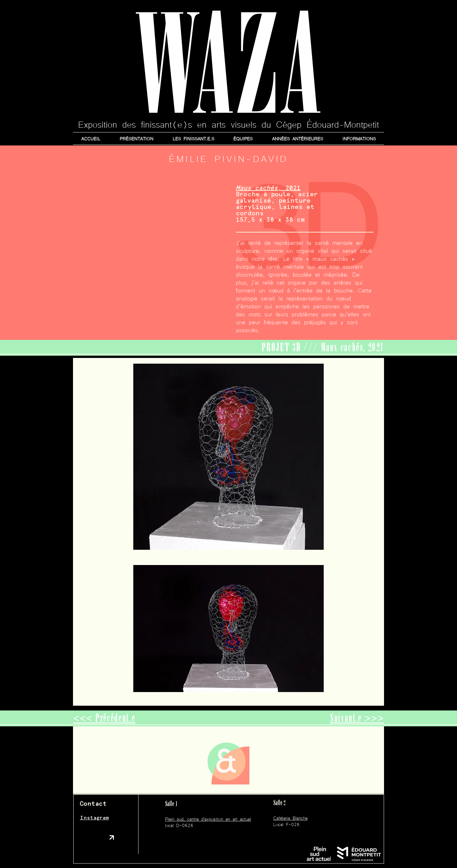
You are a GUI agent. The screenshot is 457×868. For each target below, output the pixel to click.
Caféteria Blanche (290, 818)
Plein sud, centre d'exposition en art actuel (208, 819)
